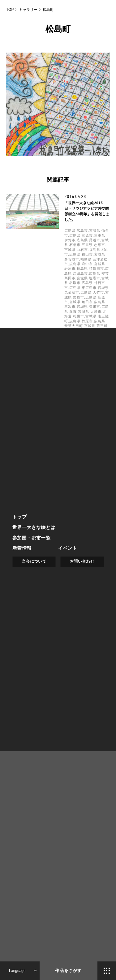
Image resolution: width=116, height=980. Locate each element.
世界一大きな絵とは (34, 527)
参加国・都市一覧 (31, 538)
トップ (19, 517)
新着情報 (22, 548)
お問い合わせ (82, 562)
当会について (34, 562)
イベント (68, 548)
